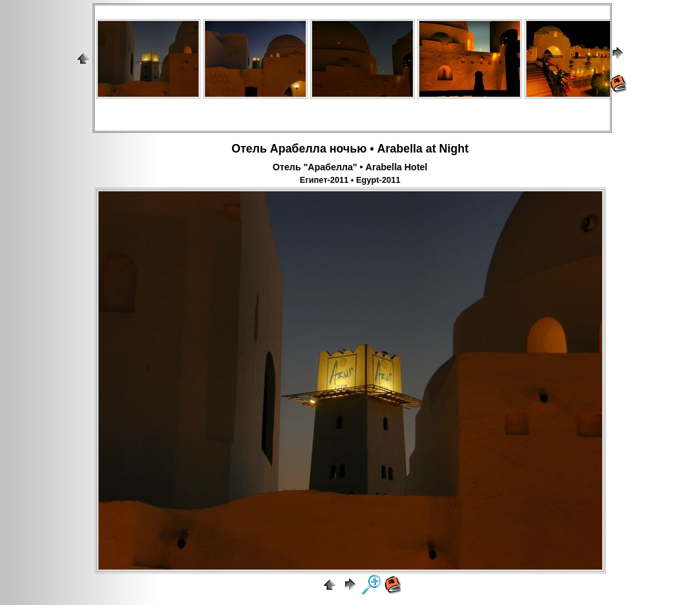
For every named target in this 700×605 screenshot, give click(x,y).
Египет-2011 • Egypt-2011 (350, 180)
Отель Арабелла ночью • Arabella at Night (350, 149)
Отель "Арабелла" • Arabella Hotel (350, 167)
